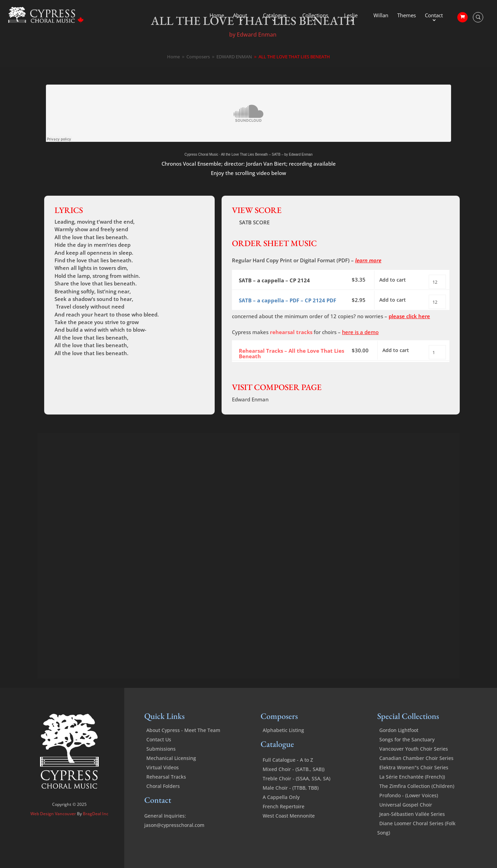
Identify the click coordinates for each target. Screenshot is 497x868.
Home (217, 16)
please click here (409, 324)
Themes (407, 16)
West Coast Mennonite (289, 828)
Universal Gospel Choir (406, 817)
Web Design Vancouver (54, 826)
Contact (434, 16)
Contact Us (159, 752)
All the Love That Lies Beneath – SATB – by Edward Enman (267, 154)
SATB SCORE (254, 222)
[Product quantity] (437, 282)
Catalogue (275, 16)
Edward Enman (250, 412)
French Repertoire (284, 819)
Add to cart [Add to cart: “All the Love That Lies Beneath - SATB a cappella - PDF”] (395, 306)
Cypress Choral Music (202, 154)
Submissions (161, 761)
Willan (381, 16)
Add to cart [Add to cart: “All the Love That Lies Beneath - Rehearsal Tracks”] (398, 360)
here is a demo (360, 340)
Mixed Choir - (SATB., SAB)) (294, 782)
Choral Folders (163, 798)
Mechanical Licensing (171, 771)
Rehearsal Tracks (166, 789)
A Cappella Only (281, 810)
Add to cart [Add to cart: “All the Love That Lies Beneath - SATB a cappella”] (395, 282)
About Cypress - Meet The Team (183, 743)
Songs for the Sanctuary (407, 752)
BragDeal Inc (96, 826)
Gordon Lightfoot (399, 743)
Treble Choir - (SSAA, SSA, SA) (296, 791)
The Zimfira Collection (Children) (417, 798)
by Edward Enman (253, 35)
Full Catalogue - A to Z (288, 772)
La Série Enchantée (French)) (412, 789)
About (240, 16)
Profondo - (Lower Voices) (409, 808)
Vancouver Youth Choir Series (414, 761)
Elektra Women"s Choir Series (414, 780)
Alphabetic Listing (283, 743)
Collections (315, 16)
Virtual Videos (163, 780)
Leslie (351, 16)
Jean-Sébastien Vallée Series (412, 826)
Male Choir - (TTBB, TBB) (291, 800)
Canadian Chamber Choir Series (416, 771)
